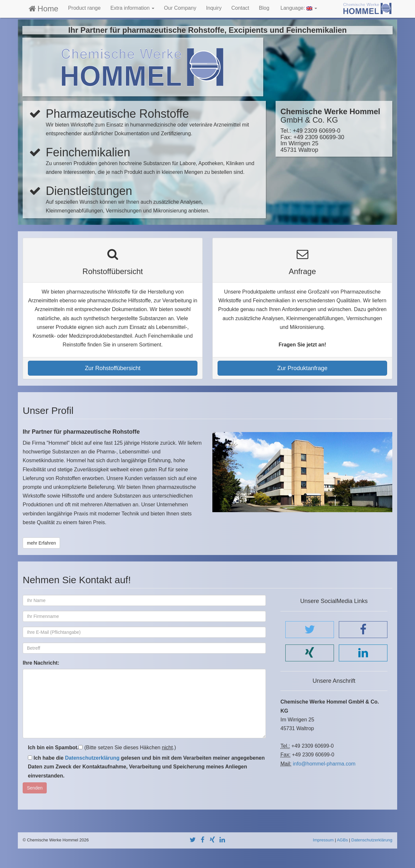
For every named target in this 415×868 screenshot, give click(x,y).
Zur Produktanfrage (302, 368)
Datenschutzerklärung (92, 758)
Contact (240, 8)
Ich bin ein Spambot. (53, 747)
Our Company (180, 8)
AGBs (342, 840)
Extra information (132, 8)
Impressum (323, 840)
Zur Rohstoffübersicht (113, 368)
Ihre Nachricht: (41, 663)
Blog (264, 8)
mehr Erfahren (41, 543)
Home (43, 9)
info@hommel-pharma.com (324, 764)
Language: (298, 8)
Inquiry (214, 8)
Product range (84, 8)
